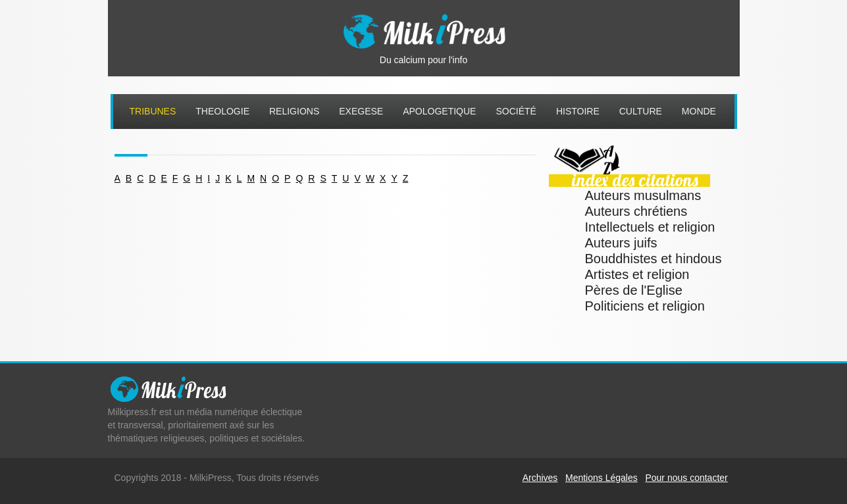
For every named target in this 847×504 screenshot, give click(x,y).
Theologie (222, 111)
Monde (699, 111)
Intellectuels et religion (650, 227)
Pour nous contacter (686, 478)
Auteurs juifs (621, 243)
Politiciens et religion (645, 306)
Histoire (578, 111)
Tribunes (153, 111)
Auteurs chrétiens (636, 211)
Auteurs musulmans (643, 195)
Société (516, 111)
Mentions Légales (602, 478)
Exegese (361, 111)
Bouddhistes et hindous (654, 259)
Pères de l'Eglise (634, 290)
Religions (294, 111)
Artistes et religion (637, 274)
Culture (641, 111)
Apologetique (439, 111)
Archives (540, 478)
